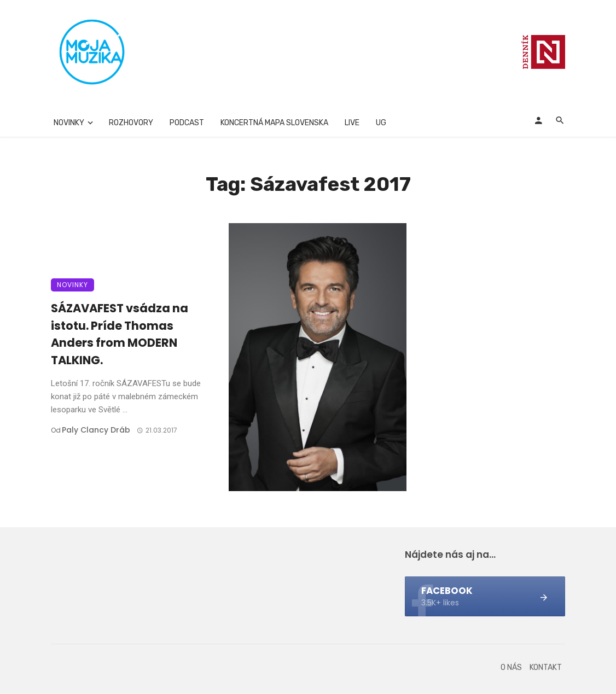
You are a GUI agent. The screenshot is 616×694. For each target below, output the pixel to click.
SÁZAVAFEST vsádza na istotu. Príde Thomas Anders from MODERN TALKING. (120, 334)
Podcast (187, 123)
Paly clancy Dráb (96, 430)
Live (352, 123)
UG (381, 123)
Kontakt (546, 667)
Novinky (69, 123)
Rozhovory (131, 123)
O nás (511, 667)
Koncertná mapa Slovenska (274, 123)
